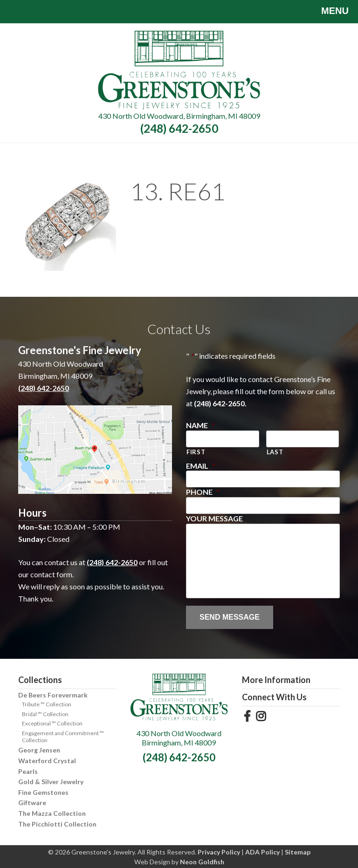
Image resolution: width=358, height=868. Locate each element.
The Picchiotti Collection (57, 824)
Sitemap (298, 852)
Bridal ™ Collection (45, 714)
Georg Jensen (39, 750)
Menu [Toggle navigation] (328, 12)
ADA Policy (262, 852)
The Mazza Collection (52, 813)
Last (275, 452)
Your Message (214, 518)
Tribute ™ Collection (47, 704)
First (196, 452)
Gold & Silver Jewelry (51, 782)
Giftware (32, 803)
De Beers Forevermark (53, 695)
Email (201, 466)
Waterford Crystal (47, 761)
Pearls (28, 771)
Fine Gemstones (43, 792)
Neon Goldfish (202, 862)
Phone (203, 492)
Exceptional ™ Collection (52, 723)
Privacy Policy (219, 852)
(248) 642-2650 (179, 128)
